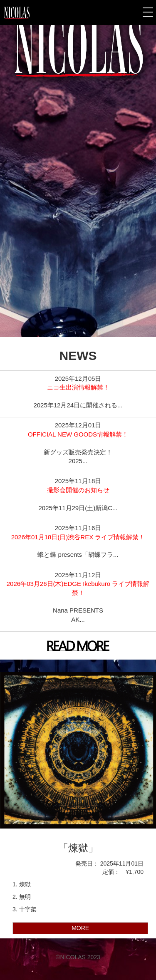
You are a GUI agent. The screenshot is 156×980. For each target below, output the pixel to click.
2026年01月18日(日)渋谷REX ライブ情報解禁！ (78, 537)
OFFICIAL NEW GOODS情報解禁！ (78, 434)
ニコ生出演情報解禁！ (78, 387)
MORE (80, 928)
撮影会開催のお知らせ (78, 490)
